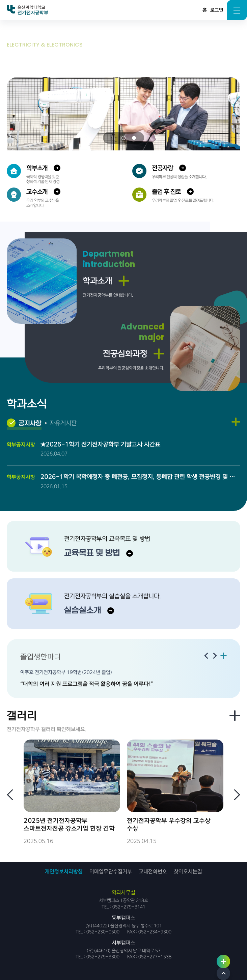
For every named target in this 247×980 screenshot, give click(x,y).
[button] (123, 138)
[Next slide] (215, 656)
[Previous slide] (206, 656)
